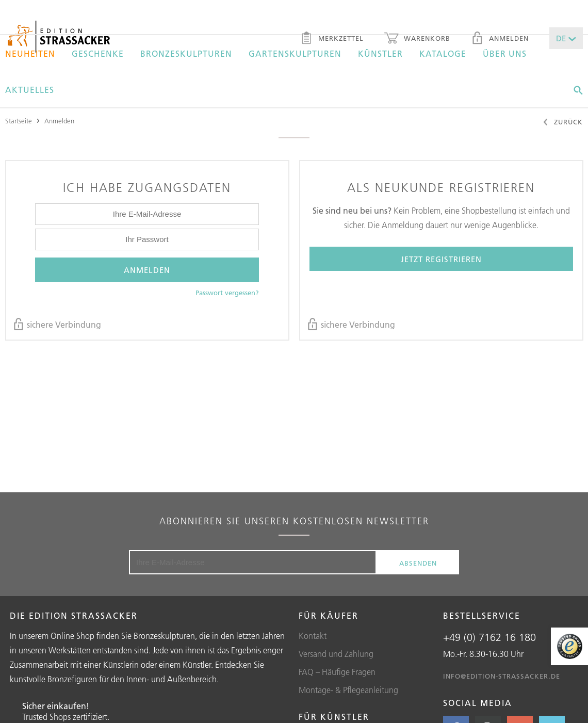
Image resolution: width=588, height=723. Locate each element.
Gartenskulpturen (295, 54)
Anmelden (500, 39)
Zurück (562, 123)
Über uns (505, 54)
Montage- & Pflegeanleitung (348, 690)
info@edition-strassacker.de (502, 676)
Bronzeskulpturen (186, 54)
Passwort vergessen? (227, 293)
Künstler (380, 54)
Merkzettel (332, 39)
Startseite (19, 121)
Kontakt (313, 636)
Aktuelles (30, 90)
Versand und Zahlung (336, 654)
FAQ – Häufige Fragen (337, 672)
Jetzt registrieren (441, 259)
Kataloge (443, 54)
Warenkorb (417, 39)
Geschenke (98, 54)
